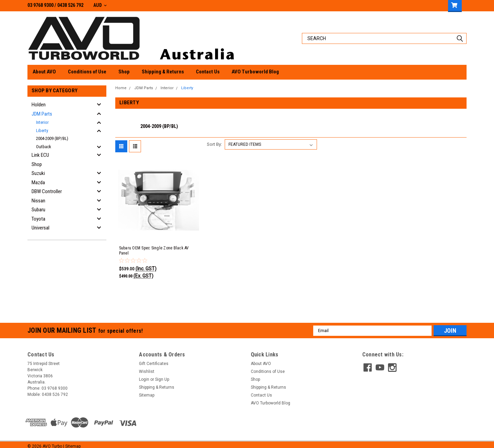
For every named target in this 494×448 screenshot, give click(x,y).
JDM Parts (42, 114)
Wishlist (147, 366)
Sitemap (147, 390)
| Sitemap (72, 441)
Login (144, 374)
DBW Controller (47, 191)
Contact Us (208, 72)
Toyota (38, 219)
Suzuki (38, 173)
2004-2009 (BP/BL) (52, 138)
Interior (42, 122)
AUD (100, 5)
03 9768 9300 (40, 5)
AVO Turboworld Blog (255, 72)
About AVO (44, 72)
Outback (44, 147)
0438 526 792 (70, 5)
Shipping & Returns (163, 72)
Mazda (38, 182)
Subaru (38, 210)
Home (121, 88)
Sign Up (162, 374)
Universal (40, 228)
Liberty (42, 131)
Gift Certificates (154, 358)
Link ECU (40, 155)
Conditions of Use (87, 72)
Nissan (38, 201)
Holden (39, 105)
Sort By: (214, 139)
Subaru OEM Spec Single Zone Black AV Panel (154, 245)
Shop (124, 72)
